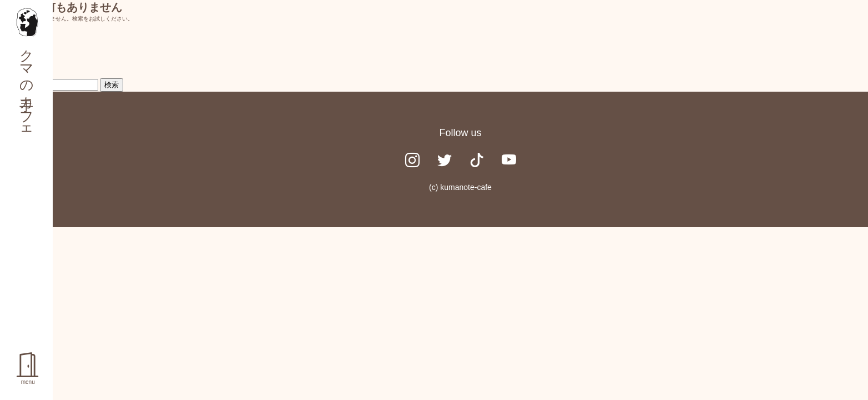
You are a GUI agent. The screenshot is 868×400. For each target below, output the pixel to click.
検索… (23, 56)
